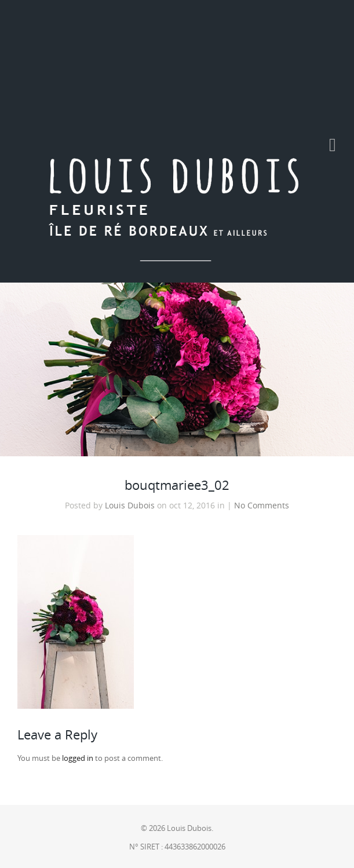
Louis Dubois (130, 506)
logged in (78, 758)
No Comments (262, 506)
